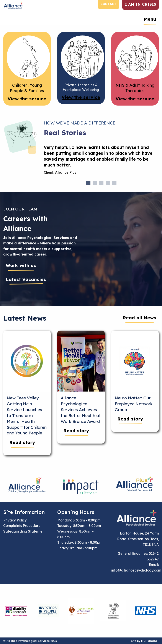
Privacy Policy (15, 520)
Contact (108, 4)
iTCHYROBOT (150, 641)
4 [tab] (108, 183)
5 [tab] (114, 183)
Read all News (139, 318)
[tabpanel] (101, 162)
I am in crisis (141, 4)
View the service (27, 99)
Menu (150, 19)
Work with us (21, 265)
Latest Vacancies (26, 279)
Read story (22, 442)
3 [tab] (101, 183)
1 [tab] (88, 183)
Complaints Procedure (22, 526)
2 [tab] (95, 183)
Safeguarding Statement (25, 531)
